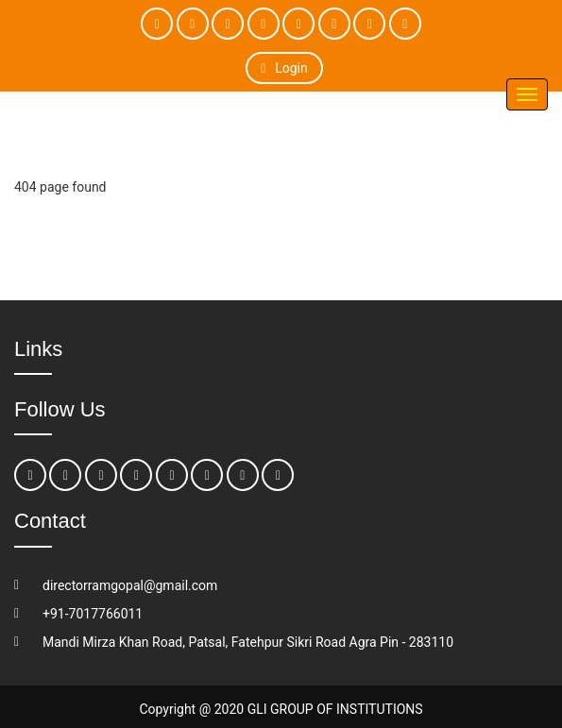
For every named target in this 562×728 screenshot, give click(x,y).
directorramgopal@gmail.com (130, 585)
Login (284, 68)
